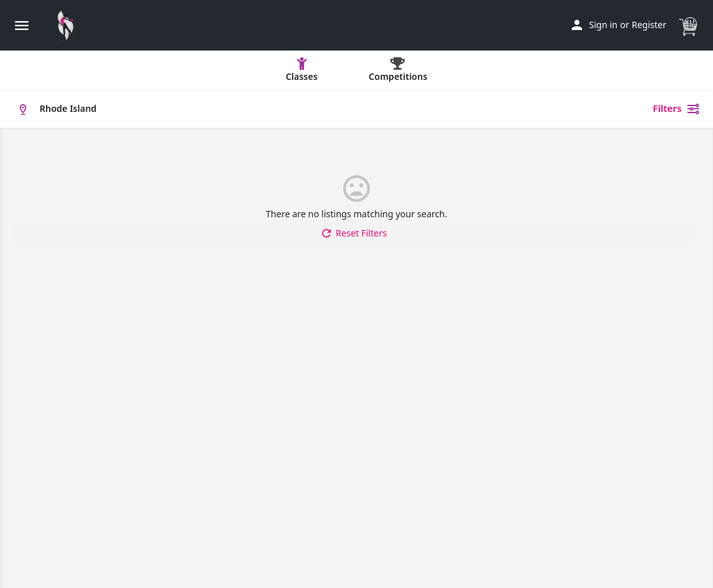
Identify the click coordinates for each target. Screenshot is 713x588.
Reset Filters (354, 233)
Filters (677, 109)
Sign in (603, 25)
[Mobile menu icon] (22, 25)
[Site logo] (69, 26)
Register (649, 25)
